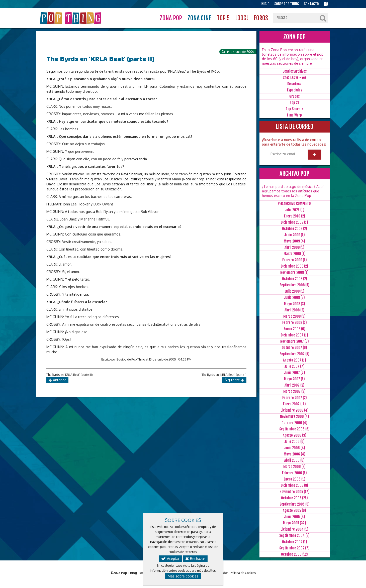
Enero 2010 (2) (295, 216)
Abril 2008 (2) (294, 310)
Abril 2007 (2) (294, 385)
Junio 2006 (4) (294, 448)
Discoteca (294, 84)
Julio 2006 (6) (294, 442)
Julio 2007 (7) (294, 366)
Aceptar (170, 559)
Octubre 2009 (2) (295, 229)
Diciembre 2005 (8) (294, 485)
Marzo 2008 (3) (294, 316)
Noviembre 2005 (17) (295, 492)
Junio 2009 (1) (295, 235)
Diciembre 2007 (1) (294, 335)
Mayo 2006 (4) (295, 454)
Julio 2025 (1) (295, 210)
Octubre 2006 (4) (294, 423)
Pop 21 (294, 103)
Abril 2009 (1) (294, 247)
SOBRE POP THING (287, 4)
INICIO (265, 4)
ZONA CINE (199, 18)
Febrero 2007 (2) (295, 398)
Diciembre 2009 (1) (294, 222)
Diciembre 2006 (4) (295, 410)
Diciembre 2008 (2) (294, 266)
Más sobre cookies (183, 576)
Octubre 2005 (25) (294, 498)
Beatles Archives (295, 71)
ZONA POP (171, 18)
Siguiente (234, 380)
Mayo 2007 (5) (294, 379)
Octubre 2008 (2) (295, 279)
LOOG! (242, 18)
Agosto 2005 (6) (294, 510)
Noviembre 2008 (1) (294, 272)
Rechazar (195, 559)
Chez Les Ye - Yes (295, 78)
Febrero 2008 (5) (295, 323)
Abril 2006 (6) (294, 460)
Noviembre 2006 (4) (295, 417)
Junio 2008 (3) (294, 298)
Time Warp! (295, 115)
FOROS (261, 18)
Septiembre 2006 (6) (294, 429)
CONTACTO (311, 4)
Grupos (294, 96)
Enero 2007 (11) (294, 404)
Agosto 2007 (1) (295, 360)
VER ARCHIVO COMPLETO (294, 204)
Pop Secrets (295, 109)
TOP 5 (223, 18)
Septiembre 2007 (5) (294, 354)
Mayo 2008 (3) (295, 304)
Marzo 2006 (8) (294, 467)
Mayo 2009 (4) (294, 241)
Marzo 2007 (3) (294, 391)
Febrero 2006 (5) (294, 473)
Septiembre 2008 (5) (294, 285)
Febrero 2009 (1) (295, 260)
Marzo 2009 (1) (295, 254)
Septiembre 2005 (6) (295, 504)
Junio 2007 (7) (295, 373)
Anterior (57, 380)
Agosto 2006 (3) (295, 435)
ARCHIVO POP (294, 174)
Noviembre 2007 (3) (295, 341)
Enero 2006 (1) (295, 479)
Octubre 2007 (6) (294, 348)
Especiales (295, 90)
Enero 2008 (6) (295, 329)
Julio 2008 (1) (294, 291)
